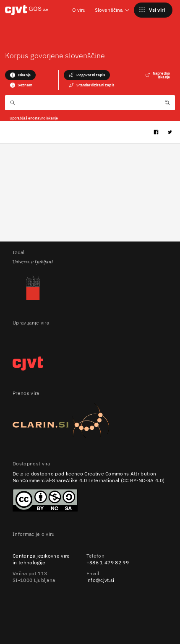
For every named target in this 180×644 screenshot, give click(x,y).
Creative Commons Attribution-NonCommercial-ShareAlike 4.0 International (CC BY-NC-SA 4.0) (89, 477)
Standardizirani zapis (91, 85)
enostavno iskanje (43, 118)
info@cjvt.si (100, 580)
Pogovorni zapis (87, 75)
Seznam (21, 85)
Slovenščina (112, 10)
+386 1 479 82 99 (108, 562)
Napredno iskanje (158, 75)
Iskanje (20, 75)
